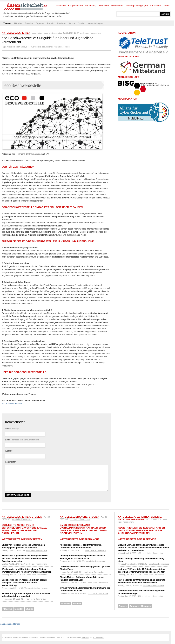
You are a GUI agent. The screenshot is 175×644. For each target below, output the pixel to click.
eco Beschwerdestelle (12, 404)
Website (9, 451)
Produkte (61, 23)
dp (47, 33)
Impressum (156, 6)
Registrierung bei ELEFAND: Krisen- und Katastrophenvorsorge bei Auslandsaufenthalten (142, 530)
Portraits (51, 23)
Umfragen (146, 606)
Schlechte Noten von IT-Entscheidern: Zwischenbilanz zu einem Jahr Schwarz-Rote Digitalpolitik (25, 529)
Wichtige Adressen (131, 520)
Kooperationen (75, 6)
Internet (49, 47)
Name (12, 429)
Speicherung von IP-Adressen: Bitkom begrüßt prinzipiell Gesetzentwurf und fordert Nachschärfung (25, 583)
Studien (82, 23)
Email (22, 440)
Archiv (167, 6)
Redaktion (104, 6)
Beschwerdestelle (34, 47)
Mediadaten (117, 6)
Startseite (61, 6)
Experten (40, 23)
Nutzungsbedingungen (137, 6)
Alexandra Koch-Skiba (16, 47)
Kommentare (98, 637)
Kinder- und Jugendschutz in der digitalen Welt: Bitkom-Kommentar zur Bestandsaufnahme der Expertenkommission (25, 558)
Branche (29, 23)
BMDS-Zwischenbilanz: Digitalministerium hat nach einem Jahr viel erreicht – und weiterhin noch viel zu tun (83, 529)
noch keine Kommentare (90, 33)
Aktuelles (18, 23)
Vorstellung (91, 6)
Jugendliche (59, 47)
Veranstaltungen (95, 23)
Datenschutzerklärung (10, 624)
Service (72, 23)
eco (44, 47)
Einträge (85, 637)
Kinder (67, 47)
